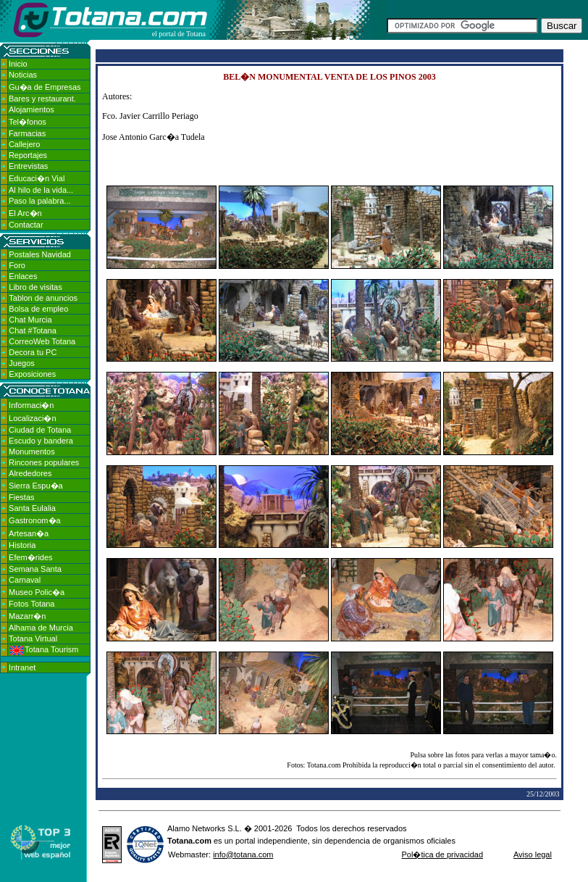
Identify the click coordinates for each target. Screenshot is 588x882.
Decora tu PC (33, 352)
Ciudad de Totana (40, 430)
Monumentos (32, 452)
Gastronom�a (35, 520)
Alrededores (30, 473)
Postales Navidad (40, 254)
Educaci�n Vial (37, 178)
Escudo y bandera (41, 441)
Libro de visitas (35, 287)
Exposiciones (32, 374)
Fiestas (21, 497)
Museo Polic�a (37, 592)
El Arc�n (25, 213)
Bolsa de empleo (38, 309)
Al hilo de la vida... (41, 190)
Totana (180, 841)
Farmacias (27, 133)
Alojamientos (31, 109)
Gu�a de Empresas (45, 87)
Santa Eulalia (32, 508)
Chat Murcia (30, 320)
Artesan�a (29, 533)
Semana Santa (35, 569)
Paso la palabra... (40, 201)
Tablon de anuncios (43, 298)
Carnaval (25, 580)
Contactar (26, 225)
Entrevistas (28, 166)
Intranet (22, 667)
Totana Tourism (44, 649)
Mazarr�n (27, 616)
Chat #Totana (32, 330)
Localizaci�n (32, 418)
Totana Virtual (33, 638)
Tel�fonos (28, 122)
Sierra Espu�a (36, 486)
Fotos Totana (31, 604)
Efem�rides (31, 557)
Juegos (21, 363)
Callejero (24, 144)
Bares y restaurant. (42, 99)
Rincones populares (44, 462)
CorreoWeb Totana (42, 341)
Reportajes (28, 155)
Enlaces (23, 276)
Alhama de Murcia (41, 628)
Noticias (23, 75)
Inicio (18, 64)
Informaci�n (31, 405)
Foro (17, 265)
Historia (22, 545)
